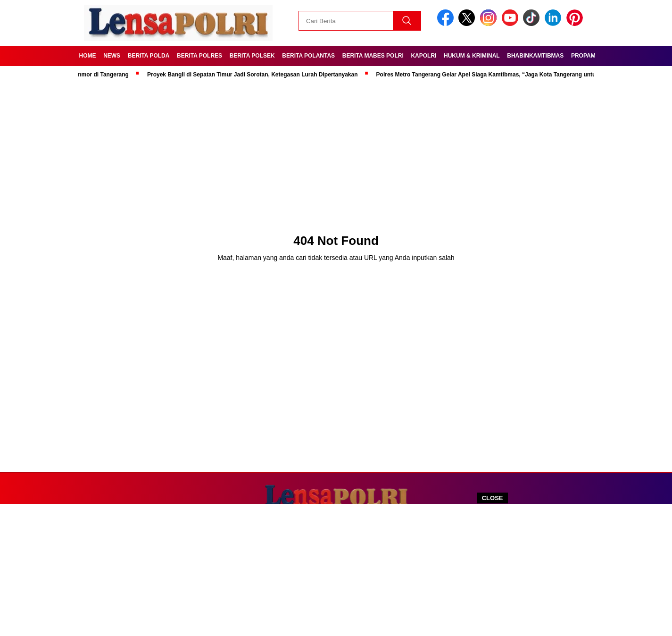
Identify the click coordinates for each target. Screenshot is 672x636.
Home (88, 56)
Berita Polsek (252, 56)
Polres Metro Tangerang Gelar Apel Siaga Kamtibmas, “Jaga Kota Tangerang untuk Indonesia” (506, 75)
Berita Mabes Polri (373, 56)
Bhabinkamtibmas (535, 56)
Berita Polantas (308, 56)
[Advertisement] (336, 570)
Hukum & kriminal (472, 56)
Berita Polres (199, 56)
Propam (583, 56)
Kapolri (423, 56)
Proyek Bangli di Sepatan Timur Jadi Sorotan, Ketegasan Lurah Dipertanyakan (255, 75)
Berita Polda (149, 56)
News (112, 56)
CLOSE (493, 498)
